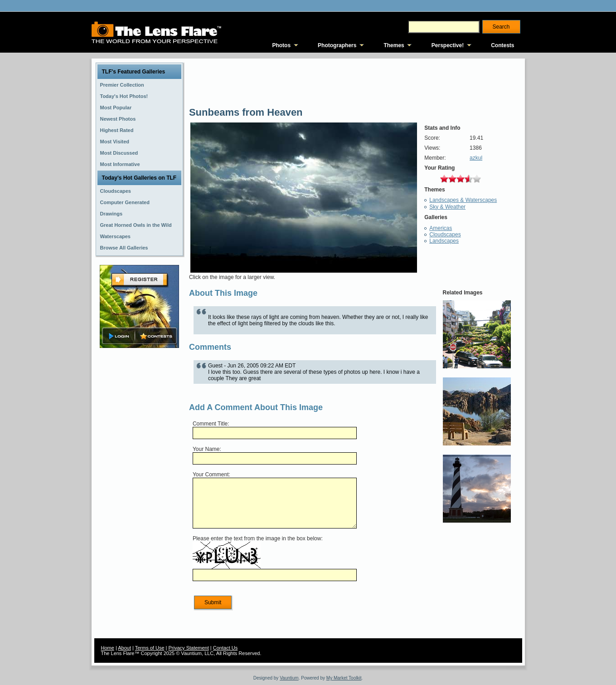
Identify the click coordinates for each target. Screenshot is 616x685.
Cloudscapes (445, 235)
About (124, 648)
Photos (281, 45)
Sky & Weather (447, 207)
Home (108, 648)
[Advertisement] (139, 493)
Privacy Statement (189, 648)
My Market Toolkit (344, 678)
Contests (502, 45)
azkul (476, 158)
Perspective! (448, 45)
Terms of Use (150, 648)
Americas (441, 228)
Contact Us (225, 648)
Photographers (337, 45)
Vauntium (289, 678)
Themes (394, 45)
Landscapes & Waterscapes (463, 200)
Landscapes (444, 241)
